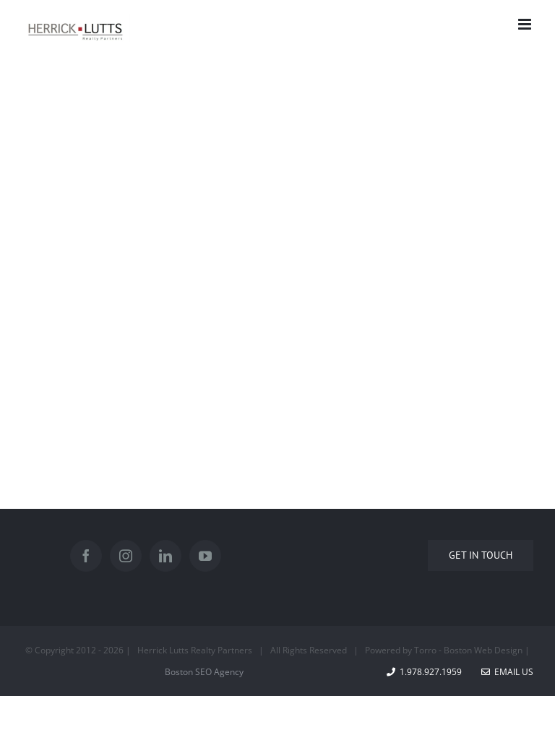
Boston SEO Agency (204, 672)
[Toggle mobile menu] (526, 24)
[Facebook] (86, 556)
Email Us (507, 672)
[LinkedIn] (165, 556)
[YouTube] (205, 556)
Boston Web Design (483, 650)
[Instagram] (126, 556)
